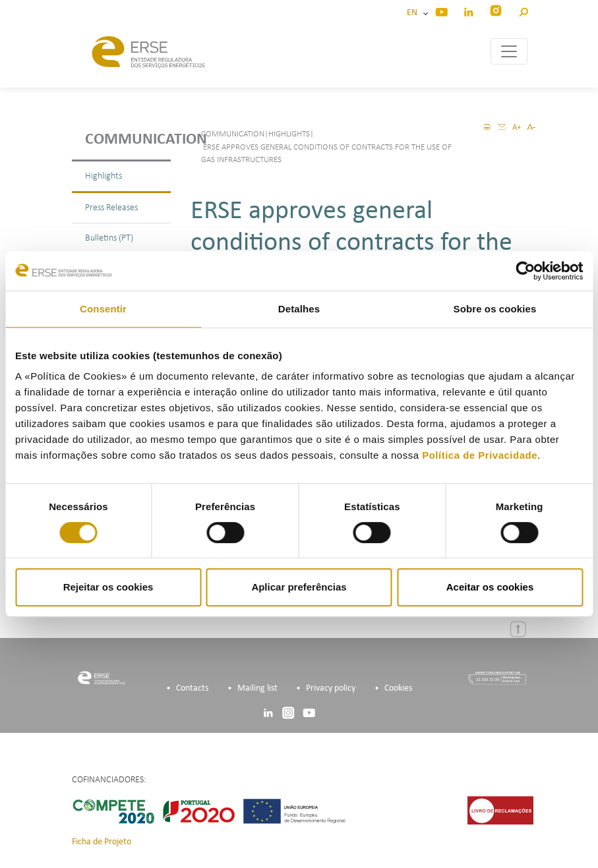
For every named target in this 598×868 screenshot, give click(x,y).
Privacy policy (331, 688)
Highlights (104, 176)
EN (414, 13)
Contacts (192, 688)
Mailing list (257, 688)
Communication (128, 140)
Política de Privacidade (480, 455)
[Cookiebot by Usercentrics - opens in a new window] (525, 271)
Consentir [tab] (103, 309)
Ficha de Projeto (102, 842)
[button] (523, 10)
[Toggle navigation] (509, 51)
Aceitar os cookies (490, 587)
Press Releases (111, 208)
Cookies (398, 688)
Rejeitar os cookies (108, 587)
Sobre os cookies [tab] (495, 309)
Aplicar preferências (299, 587)
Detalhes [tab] (299, 309)
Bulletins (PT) (109, 238)
